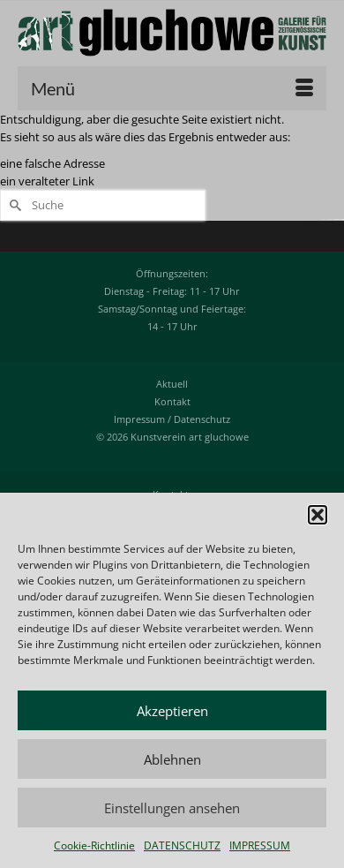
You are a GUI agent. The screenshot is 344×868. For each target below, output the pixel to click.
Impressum (139, 419)
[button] (318, 515)
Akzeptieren (172, 711)
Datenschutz (202, 419)
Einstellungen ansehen (172, 808)
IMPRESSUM (260, 845)
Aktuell (172, 384)
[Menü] (172, 88)
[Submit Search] (13, 205)
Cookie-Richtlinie (94, 845)
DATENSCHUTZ (182, 845)
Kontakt (172, 401)
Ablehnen (172, 759)
